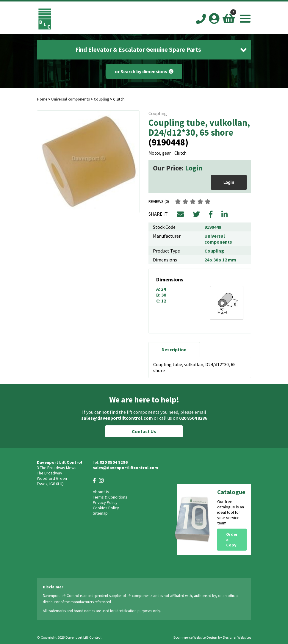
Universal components (71, 99)
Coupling (101, 99)
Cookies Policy (106, 508)
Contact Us (144, 431)
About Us (101, 492)
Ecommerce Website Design (195, 637)
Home (42, 99)
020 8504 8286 (193, 418)
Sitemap (100, 513)
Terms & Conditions (110, 497)
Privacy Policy (105, 502)
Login (194, 168)
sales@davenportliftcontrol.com (117, 418)
